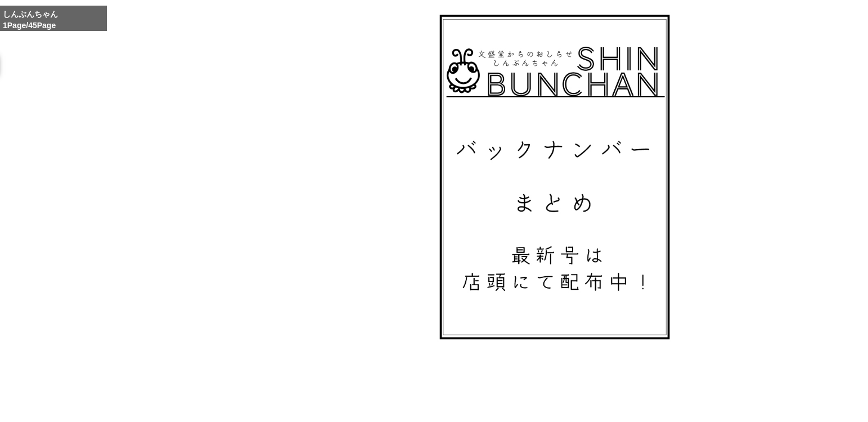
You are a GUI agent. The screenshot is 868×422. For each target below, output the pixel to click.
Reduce (590, 388)
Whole (563, 388)
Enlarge (536, 388)
